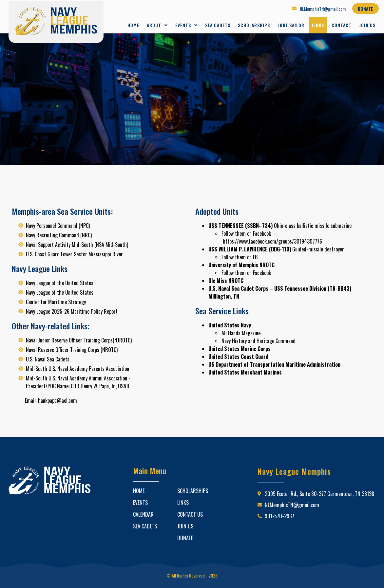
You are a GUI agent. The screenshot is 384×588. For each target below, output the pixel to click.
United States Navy (230, 325)
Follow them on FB (240, 257)
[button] (157, 25)
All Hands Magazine (241, 333)
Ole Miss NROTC (226, 281)
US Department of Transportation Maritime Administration (274, 364)
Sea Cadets (218, 25)
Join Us (367, 25)
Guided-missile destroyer (276, 249)
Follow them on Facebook (246, 233)
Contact (342, 25)
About (157, 25)
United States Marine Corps (240, 349)
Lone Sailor (291, 25)
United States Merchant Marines (245, 372)
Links (318, 25)
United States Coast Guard (238, 357)
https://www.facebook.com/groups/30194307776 (272, 241)
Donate (185, 538)
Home (133, 25)
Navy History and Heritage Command (259, 341)
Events (186, 25)
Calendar (143, 514)
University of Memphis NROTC (241, 265)
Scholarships (254, 25)
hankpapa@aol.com (58, 400)
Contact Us (190, 514)
